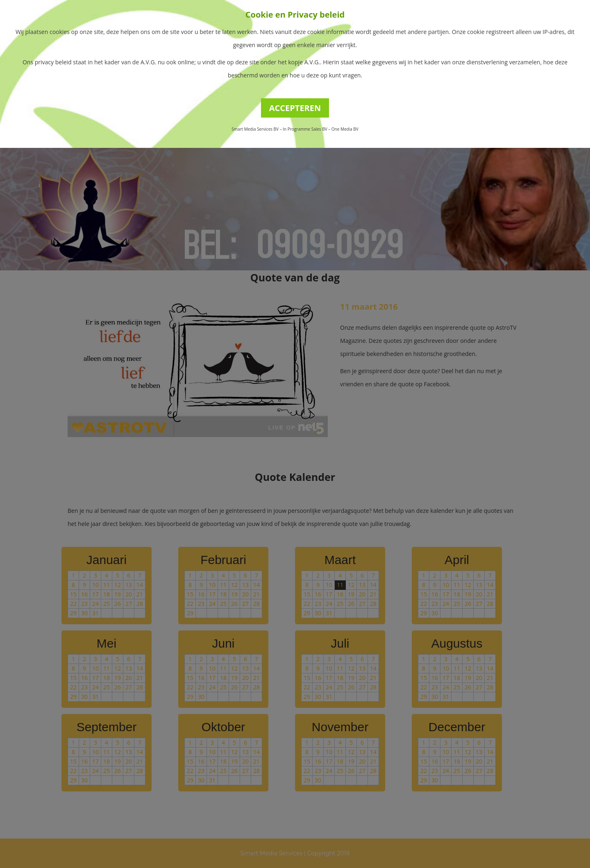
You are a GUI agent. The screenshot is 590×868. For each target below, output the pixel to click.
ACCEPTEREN (295, 108)
